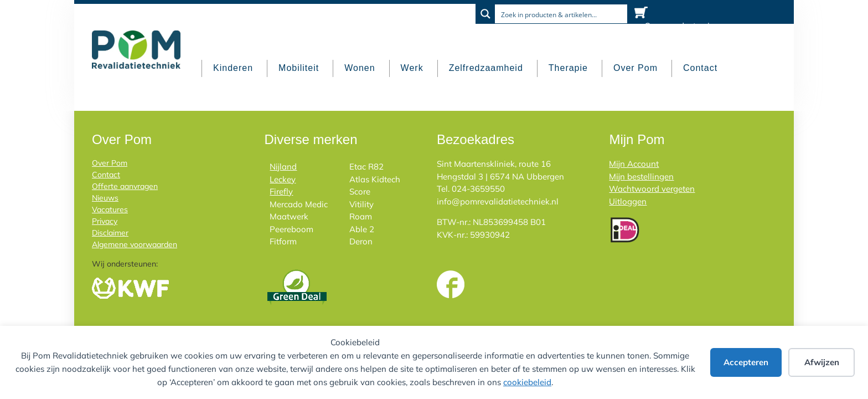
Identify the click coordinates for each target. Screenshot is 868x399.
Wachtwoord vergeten (652, 189)
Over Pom (635, 68)
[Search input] (562, 14)
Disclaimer (110, 233)
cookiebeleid (527, 382)
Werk (412, 68)
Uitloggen (628, 201)
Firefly (281, 191)
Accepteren (746, 362)
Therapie (568, 68)
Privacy (105, 221)
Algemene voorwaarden (135, 244)
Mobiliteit (299, 68)
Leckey (283, 179)
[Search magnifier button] (485, 14)
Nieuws (105, 198)
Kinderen (233, 68)
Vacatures (110, 209)
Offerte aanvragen (125, 186)
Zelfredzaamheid (486, 68)
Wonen (360, 68)
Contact (700, 68)
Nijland (283, 167)
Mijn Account (634, 164)
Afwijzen (822, 362)
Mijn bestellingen (641, 177)
